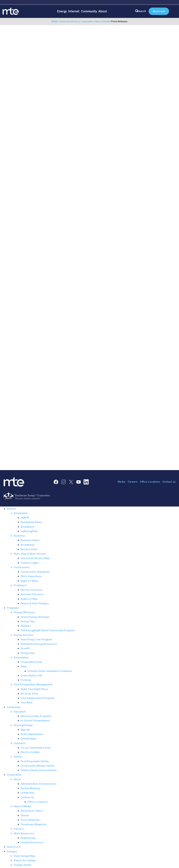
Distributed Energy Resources (39, 644)
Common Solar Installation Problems (50, 671)
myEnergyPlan (29, 531)
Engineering (28, 838)
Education (20, 712)
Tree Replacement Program (37, 698)
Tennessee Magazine (34, 824)
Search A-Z (14, 847)
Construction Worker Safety (37, 766)
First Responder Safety (35, 761)
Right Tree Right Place (34, 689)
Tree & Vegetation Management (33, 685)
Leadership (27, 793)
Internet (74, 11)
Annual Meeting (30, 788)
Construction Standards (35, 572)
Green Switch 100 (31, 676)
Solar (24, 666)
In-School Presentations (35, 721)
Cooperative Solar (31, 662)
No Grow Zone (29, 694)
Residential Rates (31, 522)
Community (89, 11)
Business (19, 536)
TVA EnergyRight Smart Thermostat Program (48, 630)
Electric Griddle (30, 752)
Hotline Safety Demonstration (39, 770)
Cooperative (14, 775)
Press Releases (30, 820)
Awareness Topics (32, 811)
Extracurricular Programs (36, 716)
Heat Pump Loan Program (36, 639)
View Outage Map (24, 856)
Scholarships (29, 739)
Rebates (26, 626)
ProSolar (26, 680)
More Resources (24, 833)
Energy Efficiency (24, 612)
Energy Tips (28, 621)
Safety (18, 757)
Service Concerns (31, 590)
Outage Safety (22, 865)
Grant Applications (32, 734)
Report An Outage (25, 860)
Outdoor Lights (30, 563)
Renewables (21, 658)
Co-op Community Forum (36, 748)
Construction (22, 567)
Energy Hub (28, 653)
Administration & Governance (39, 784)
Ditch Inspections (31, 576)
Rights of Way (29, 599)
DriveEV (25, 648)
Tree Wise (27, 703)
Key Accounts (29, 549)
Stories (25, 815)
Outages (12, 852)
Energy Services (23, 635)
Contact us (169, 482)
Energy (62, 11)
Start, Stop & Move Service (30, 554)
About (103, 11)
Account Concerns (32, 594)
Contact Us (27, 797)
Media (122, 482)
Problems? (20, 585)
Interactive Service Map (35, 558)
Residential (21, 513)
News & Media (22, 806)
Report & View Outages (35, 603)
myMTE (25, 518)
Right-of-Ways (29, 581)
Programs (13, 608)
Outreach (19, 743)
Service (11, 509)
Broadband (27, 527)
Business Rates (30, 540)
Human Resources (32, 842)
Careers (133, 482)
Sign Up (25, 730)
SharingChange (23, 725)
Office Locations (150, 482)
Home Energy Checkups (35, 617)
